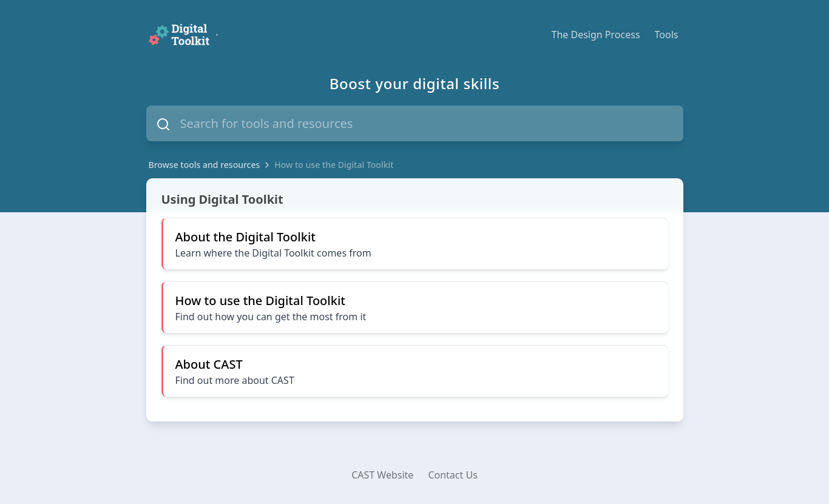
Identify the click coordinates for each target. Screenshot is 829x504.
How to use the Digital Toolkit (334, 165)
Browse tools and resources (205, 165)
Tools (667, 35)
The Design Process (596, 35)
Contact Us (452, 475)
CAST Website (382, 475)
